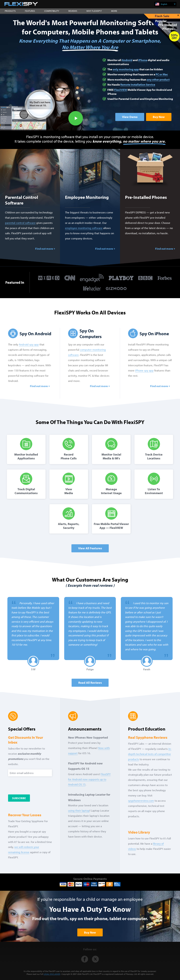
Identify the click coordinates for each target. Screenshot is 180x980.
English (168, 4)
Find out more (44, 249)
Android (127, 60)
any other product (158, 79)
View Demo (130, 117)
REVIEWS (73, 11)
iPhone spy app (144, 370)
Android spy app (29, 344)
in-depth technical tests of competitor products (150, 754)
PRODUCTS (10, 11)
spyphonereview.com (141, 801)
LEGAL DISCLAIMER (52, 974)
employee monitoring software (84, 228)
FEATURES (30, 11)
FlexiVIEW (121, 90)
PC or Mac (162, 74)
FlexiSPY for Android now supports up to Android (89, 779)
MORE (114, 11)
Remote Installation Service (138, 84)
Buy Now (159, 117)
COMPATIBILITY (52, 11)
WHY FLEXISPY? (94, 11)
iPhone (143, 60)
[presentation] (36, 786)
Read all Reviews (90, 683)
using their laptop (79, 810)
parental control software (20, 223)
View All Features (90, 548)
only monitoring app (126, 69)
